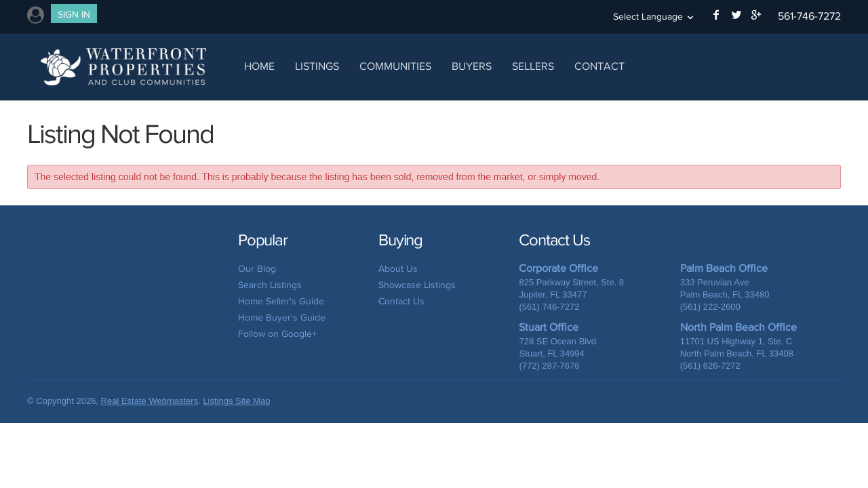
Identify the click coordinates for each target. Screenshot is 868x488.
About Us (398, 269)
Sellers (533, 66)
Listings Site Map (236, 401)
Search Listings (270, 285)
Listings (317, 66)
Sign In (74, 15)
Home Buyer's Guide (282, 318)
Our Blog (257, 269)
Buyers (472, 66)
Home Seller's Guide (281, 301)
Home (259, 66)
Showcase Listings (417, 285)
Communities (395, 66)
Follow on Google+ (277, 334)
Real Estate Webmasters (150, 401)
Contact (599, 66)
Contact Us (401, 301)
